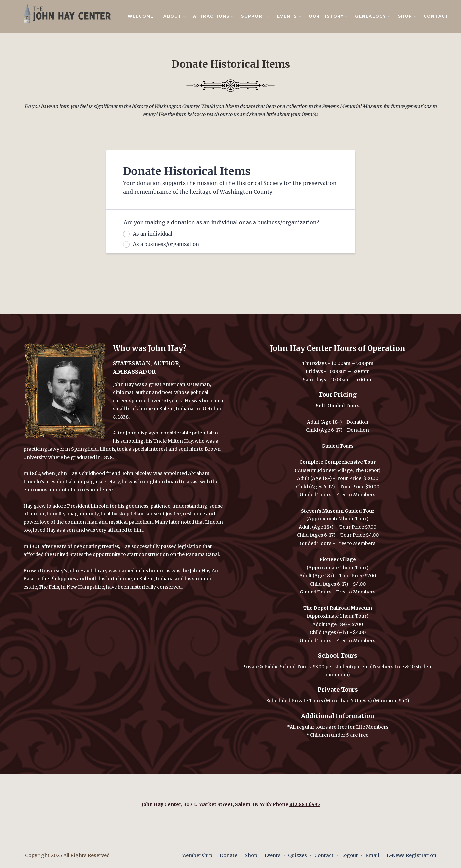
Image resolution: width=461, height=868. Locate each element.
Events (273, 855)
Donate (229, 855)
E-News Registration (412, 855)
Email (372, 855)
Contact (436, 16)
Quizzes (298, 855)
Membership (197, 855)
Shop (251, 855)
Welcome (141, 16)
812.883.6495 (305, 804)
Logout (349, 855)
